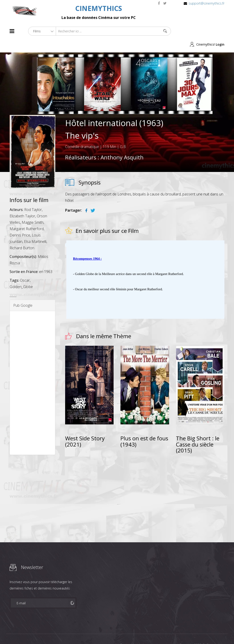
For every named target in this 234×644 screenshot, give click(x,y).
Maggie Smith (33, 209)
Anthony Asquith (122, 144)
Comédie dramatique (82, 133)
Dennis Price (20, 222)
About (11, 632)
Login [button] (220, 31)
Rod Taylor (33, 196)
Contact (87, 632)
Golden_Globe (21, 273)
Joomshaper (156, 632)
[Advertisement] (32, 370)
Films (23, 632)
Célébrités (39, 632)
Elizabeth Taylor (22, 203)
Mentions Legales (64, 632)
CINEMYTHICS (99, 8)
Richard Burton (22, 235)
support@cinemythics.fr (206, 3)
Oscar (25, 267)
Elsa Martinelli (35, 228)
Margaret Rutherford (27, 216)
